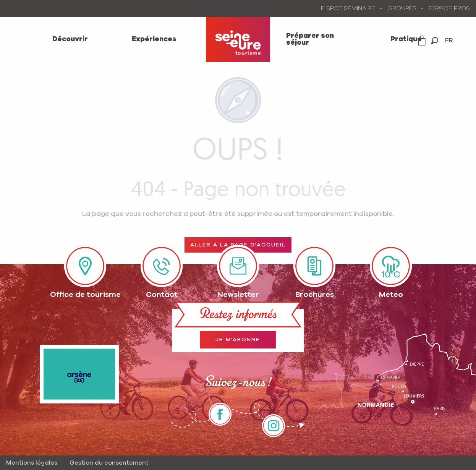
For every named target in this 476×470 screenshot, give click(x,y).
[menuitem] (70, 39)
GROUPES (402, 8)
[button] (435, 41)
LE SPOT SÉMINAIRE (346, 8)
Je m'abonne (238, 340)
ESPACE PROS (449, 8)
